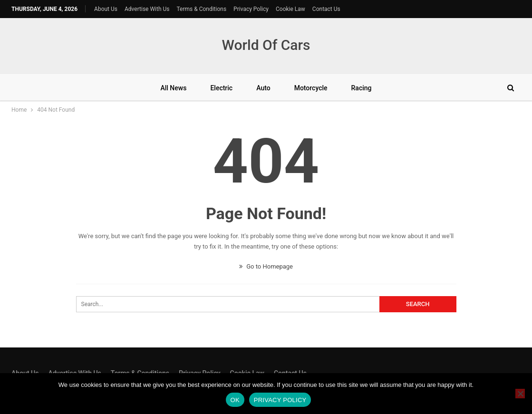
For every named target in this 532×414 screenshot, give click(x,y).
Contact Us (326, 9)
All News (173, 88)
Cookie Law (290, 9)
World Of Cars (266, 45)
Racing (362, 88)
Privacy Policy (251, 9)
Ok (235, 400)
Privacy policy (280, 400)
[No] (520, 394)
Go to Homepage (266, 266)
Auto (263, 88)
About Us (106, 9)
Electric (221, 88)
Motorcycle (311, 88)
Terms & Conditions (201, 9)
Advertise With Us (147, 9)
